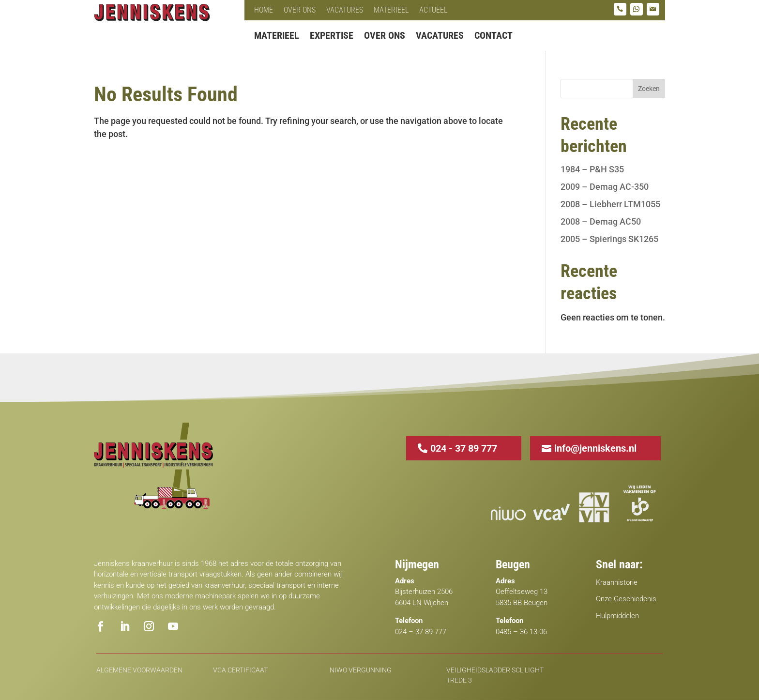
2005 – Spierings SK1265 (609, 239)
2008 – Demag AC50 (601, 221)
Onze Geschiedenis (626, 599)
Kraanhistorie (617, 582)
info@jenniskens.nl (595, 448)
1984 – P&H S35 (592, 169)
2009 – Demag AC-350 (605, 187)
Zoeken (649, 89)
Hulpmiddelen (617, 616)
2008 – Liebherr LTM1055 (610, 204)
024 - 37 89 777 (464, 448)
